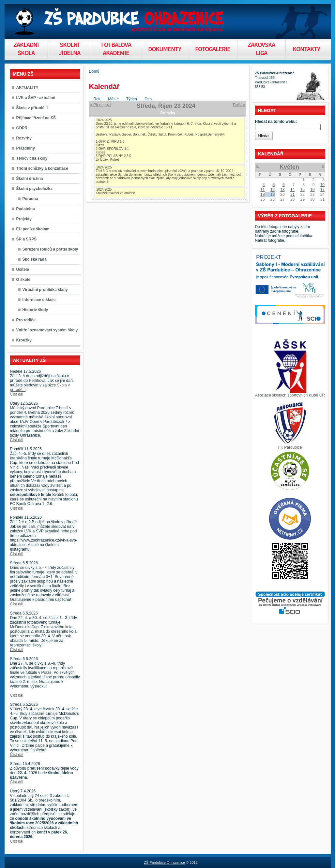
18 (262, 195)
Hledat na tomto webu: (276, 122)
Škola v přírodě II (32, 108)
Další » (239, 105)
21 (292, 195)
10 (322, 185)
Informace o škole (39, 300)
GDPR (22, 128)
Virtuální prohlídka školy (45, 290)
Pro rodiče (26, 320)
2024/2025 (104, 120)
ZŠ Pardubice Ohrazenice (164, 862)
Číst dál (17, 394)
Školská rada (35, 259)
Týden (132, 99)
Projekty (24, 219)
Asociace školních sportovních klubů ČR (290, 395)
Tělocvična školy (32, 158)
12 (273, 190)
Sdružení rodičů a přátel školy (50, 249)
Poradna (30, 199)
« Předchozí (100, 105)
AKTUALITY (27, 88)
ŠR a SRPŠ (27, 239)
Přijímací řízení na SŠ (36, 118)
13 (282, 190)
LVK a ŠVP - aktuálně (36, 98)
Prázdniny (26, 148)
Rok (97, 99)
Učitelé (23, 269)
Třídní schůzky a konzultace (42, 168)
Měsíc (113, 99)
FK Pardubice (290, 447)
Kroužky (24, 340)
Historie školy (35, 310)
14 (292, 190)
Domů (94, 71)
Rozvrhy (24, 138)
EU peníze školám (33, 229)
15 (302, 190)
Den (148, 99)
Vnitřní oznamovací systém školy (47, 330)
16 (312, 190)
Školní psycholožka (34, 189)
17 (322, 190)
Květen (289, 167)
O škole (23, 280)
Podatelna (26, 209)
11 (262, 190)
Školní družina (30, 179)
